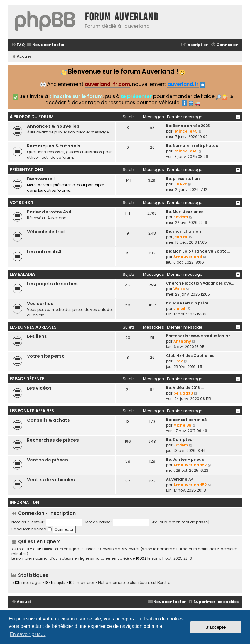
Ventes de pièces (47, 460)
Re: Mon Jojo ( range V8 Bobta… (198, 251)
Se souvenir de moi (31, 529)
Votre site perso (46, 356)
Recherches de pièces (53, 440)
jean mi (181, 237)
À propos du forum (32, 117)
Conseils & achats (48, 420)
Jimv (178, 361)
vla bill (180, 309)
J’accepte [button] (216, 627)
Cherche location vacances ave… (200, 283)
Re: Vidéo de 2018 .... (185, 388)
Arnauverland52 (190, 465)
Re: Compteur (180, 440)
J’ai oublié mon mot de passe (180, 522)
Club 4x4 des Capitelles (190, 356)
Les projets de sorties (52, 284)
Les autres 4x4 (44, 252)
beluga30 (183, 393)
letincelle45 (185, 131)
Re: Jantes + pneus (185, 459)
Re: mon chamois (184, 231)
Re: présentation (183, 178)
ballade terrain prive (187, 303)
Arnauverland (188, 257)
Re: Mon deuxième (184, 211)
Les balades (23, 274)
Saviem (181, 217)
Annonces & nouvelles (53, 126)
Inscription (63, 513)
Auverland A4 (180, 479)
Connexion (31, 513)
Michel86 (182, 425)
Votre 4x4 (22, 203)
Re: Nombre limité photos (192, 146)
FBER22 (180, 184)
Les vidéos (39, 388)
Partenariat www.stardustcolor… (199, 336)
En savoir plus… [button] (28, 634)
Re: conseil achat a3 (186, 420)
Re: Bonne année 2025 (188, 126)
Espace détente (27, 379)
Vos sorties (40, 304)
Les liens (37, 336)
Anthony (182, 341)
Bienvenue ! (41, 179)
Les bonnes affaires (32, 411)
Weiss (179, 289)
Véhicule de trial (46, 232)
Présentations (27, 170)
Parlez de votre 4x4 (49, 212)
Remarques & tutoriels (54, 146)
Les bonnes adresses (33, 327)
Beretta (164, 583)
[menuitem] (18, 45)
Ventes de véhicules (51, 480)
